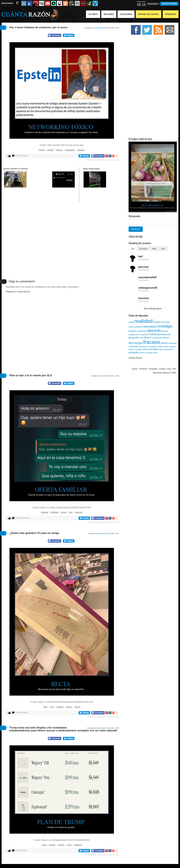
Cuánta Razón (135, 358)
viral (141, 338)
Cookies (162, 369)
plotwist (77, 707)
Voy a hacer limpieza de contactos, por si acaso (38, 27)
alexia (102, 376)
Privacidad (153, 369)
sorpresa (173, 343)
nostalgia (165, 326)
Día (133, 249)
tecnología (136, 343)
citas (160, 349)
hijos (71, 513)
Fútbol (153, 334)
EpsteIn (42, 150)
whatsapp (45, 513)
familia (157, 322)
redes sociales (135, 349)
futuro (142, 353)
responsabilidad (135, 327)
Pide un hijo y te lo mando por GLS (31, 375)
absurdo (69, 707)
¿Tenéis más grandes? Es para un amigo (34, 533)
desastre (134, 352)
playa (145, 349)
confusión (142, 331)
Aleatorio (126, 14)
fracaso (152, 342)
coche (160, 346)
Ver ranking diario (153, 309)
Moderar (171, 14)
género (173, 347)
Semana (143, 249)
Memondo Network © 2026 (164, 373)
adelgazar (78, 845)
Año (163, 249)
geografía (134, 338)
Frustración (144, 335)
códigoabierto (70, 150)
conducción (157, 338)
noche (166, 347)
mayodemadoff (99, 28)
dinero (147, 338)
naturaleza (150, 326)
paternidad (165, 322)
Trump (44, 845)
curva (52, 707)
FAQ (169, 369)
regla (45, 707)
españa (132, 331)
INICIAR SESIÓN (169, 4)
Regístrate (152, 4)
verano (166, 338)
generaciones (164, 334)
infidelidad (55, 513)
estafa (141, 347)
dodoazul (101, 534)
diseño (164, 343)
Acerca (135, 369)
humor (153, 346)
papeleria (60, 707)
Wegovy (52, 845)
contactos (81, 150)
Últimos (93, 14)
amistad (149, 353)
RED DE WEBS (7, 3)
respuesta (79, 513)
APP (174, 369)
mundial (153, 349)
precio (69, 845)
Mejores (109, 14)
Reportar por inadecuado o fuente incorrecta (103, 160)
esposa (64, 513)
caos (131, 322)
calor (155, 353)
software (59, 150)
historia (165, 331)
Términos (143, 369)
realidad (143, 321)
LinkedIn (50, 150)
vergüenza (133, 334)
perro (147, 347)
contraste (133, 346)
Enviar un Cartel (148, 14)
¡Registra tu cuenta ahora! (18, 292)
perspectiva (168, 349)
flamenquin (100, 728)
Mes (154, 249)
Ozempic (61, 845)
